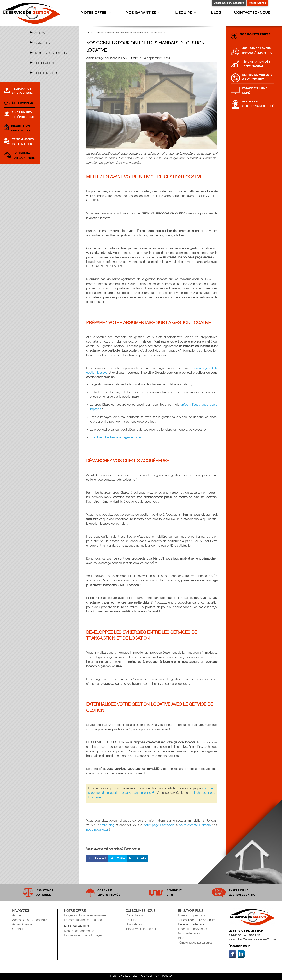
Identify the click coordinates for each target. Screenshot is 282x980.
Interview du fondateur (141, 929)
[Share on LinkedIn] (137, 858)
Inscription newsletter (193, 929)
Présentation (134, 915)
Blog (216, 12)
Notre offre (97, 12)
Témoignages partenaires (195, 942)
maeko (167, 975)
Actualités (44, 33)
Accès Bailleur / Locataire (229, 3)
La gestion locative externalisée (85, 915)
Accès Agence (257, 3)
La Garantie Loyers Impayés (83, 935)
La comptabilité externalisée (83, 920)
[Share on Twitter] (118, 858)
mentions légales (124, 975)
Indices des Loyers (51, 53)
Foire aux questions (192, 915)
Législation (44, 63)
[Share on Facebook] (97, 858)
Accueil (90, 33)
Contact (18, 929)
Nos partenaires (189, 933)
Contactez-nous (252, 12)
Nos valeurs (134, 924)
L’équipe (187, 12)
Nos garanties (144, 12)
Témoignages (46, 73)
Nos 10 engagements (79, 931)
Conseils (42, 43)
